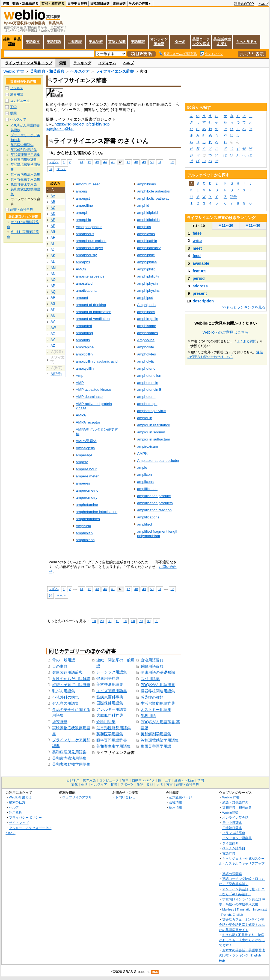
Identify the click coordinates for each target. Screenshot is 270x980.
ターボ (180, 42)
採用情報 (176, 807)
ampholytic (146, 361)
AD (53, 214)
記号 (233, 197)
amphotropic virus (152, 411)
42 (89, 162)
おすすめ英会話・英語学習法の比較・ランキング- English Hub (242, 955)
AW (53, 328)
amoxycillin (85, 368)
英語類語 (54, 42)
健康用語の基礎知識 (158, 672)
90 (157, 621)
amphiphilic (146, 269)
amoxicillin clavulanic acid (97, 361)
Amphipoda (146, 305)
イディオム (107, 63)
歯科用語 (148, 716)
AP (53, 286)
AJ (53, 250)
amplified (144, 524)
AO (53, 280)
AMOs (81, 269)
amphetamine (87, 505)
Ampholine (146, 340)
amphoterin (146, 397)
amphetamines (88, 519)
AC (53, 208)
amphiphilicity (148, 276)
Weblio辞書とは (20, 797)
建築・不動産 (184, 780)
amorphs (83, 262)
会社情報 (176, 802)
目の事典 (60, 666)
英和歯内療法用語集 (69, 758)
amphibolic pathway (153, 198)
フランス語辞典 (234, 833)
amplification (147, 489)
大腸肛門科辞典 (110, 715)
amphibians (85, 540)
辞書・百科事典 (22, 209)
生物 (140, 784)
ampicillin (145, 418)
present (200, 293)
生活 (84, 784)
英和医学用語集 (110, 734)
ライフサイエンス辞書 (115, 71)
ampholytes (146, 354)
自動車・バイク (143, 780)
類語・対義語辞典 (25, 4)
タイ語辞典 (230, 843)
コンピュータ (20, 101)
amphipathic (147, 241)
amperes (83, 483)
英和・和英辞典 (53, 4)
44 (105, 162)
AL (53, 262)
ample (142, 467)
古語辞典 (119, 4)
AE (53, 220)
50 (152, 162)
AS (53, 304)
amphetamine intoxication (97, 512)
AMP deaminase (89, 397)
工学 (13, 107)
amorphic (83, 220)
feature (199, 271)
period (199, 278)
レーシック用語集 (112, 672)
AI (52, 244)
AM (53, 268)
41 (81, 162)
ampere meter (87, 476)
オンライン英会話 (159, 42)
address (200, 286)
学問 (13, 113)
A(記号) (56, 374)
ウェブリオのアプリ (77, 797)
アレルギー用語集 (112, 709)
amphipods (146, 312)
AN (53, 274)
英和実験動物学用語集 (71, 764)
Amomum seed (88, 184)
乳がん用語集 (64, 691)
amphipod (145, 298)
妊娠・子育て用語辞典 (71, 685)
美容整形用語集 (110, 684)
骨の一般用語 (64, 660)
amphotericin (148, 383)
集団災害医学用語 (156, 746)
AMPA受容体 (86, 441)
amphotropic (147, 404)
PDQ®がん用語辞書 (158, 685)
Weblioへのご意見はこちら (226, 332)
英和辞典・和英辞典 (47, 71)
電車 (125, 780)
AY (53, 340)
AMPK (142, 453)
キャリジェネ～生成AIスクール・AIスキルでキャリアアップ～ (242, 864)
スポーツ (127, 784)
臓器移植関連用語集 (158, 691)
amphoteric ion (149, 376)
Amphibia (84, 526)
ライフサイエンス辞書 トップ (29, 63)
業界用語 (17, 94)
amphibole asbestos (153, 191)
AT (53, 310)
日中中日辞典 (77, 4)
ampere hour (86, 469)
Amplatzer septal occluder (158, 461)
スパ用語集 (150, 679)
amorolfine (84, 205)
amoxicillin (84, 354)
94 (51, 169)
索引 (63, 63)
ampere (82, 462)
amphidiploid (147, 213)
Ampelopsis (85, 448)
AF (53, 226)
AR (53, 297)
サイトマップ (19, 823)
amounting (84, 333)
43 (97, 162)
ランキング (82, 63)
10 (94, 621)
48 (136, 162)
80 (149, 621)
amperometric (87, 490)
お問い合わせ (125, 797)
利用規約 (16, 813)
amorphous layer (90, 248)
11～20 (226, 225)
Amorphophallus (89, 227)
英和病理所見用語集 (69, 752)
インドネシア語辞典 (237, 838)
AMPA (81, 415)
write (197, 241)
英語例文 (33, 42)
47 (128, 162)
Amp (80, 376)
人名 (160, 784)
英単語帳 (96, 42)
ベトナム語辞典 (234, 848)
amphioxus (146, 234)
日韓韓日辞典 (100, 4)
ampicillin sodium (151, 432)
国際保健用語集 (110, 703)
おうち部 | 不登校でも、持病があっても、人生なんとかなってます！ (242, 940)
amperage (84, 455)
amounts (83, 340)
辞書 (6, 4)
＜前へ (54, 162)
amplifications (148, 517)
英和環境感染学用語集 (160, 740)
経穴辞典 (60, 722)
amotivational (87, 291)
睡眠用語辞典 (152, 666)
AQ (53, 292)
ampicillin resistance (153, 425)
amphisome (147, 326)
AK (53, 256)
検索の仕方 (17, 802)
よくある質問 (247, 341)
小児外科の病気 (66, 697)
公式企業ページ (180, 797)
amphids (144, 227)
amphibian (84, 533)
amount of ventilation (93, 319)
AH (53, 238)
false (197, 233)
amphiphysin (147, 283)
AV (53, 322)
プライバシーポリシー (25, 817)
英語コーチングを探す (201, 42)
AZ (53, 346)
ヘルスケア (80, 71)
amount (82, 298)
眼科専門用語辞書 (112, 740)
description (203, 301)
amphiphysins (148, 291)
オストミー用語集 (156, 710)
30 (110, 621)
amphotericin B (149, 390)
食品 (150, 784)
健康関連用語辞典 (67, 672)
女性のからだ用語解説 (71, 679)
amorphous (85, 234)
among (81, 191)
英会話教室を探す (222, 42)
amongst (83, 198)
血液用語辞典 (152, 660)
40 (118, 621)
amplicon (144, 475)
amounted (84, 326)
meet (197, 248)
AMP (80, 383)
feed (197, 256)
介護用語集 (106, 722)
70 (141, 621)
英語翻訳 (138, 42)
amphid (143, 205)
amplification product (154, 496)
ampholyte (146, 347)
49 (144, 162)
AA (53, 196)
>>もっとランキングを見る (244, 307)
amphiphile (146, 255)
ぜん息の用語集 (66, 703)
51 (160, 162)
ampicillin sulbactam (153, 439)
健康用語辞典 (108, 678)
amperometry (87, 498)
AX (53, 334)
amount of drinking (91, 305)
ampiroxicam (147, 446)
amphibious (146, 184)
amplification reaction (154, 510)
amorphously (86, 255)
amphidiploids (148, 220)
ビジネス (17, 88)
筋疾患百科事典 (110, 697)
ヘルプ (263, 4)
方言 (170, 784)
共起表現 (75, 42)
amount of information (94, 312)
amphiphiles (147, 262)
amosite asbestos (90, 276)
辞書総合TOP (244, 4)
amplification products (155, 503)
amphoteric (146, 368)
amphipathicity (149, 248)
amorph (82, 213)
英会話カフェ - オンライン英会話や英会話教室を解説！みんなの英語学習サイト (242, 924)
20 (102, 621)
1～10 (198, 226)
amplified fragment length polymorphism (158, 534)
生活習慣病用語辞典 (158, 703)
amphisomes (147, 333)
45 (113, 162)
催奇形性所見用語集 (114, 728)
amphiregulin (148, 319)
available (201, 263)
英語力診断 (117, 42)
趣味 (114, 784)
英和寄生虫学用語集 (114, 746)
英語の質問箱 (232, 874)
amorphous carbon (91, 241)
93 (172, 162)
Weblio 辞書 (14, 71)
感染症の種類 (152, 697)
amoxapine (85, 347)
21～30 (253, 225)
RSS (155, 972)
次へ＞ (61, 169)
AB (53, 202)
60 (133, 621)
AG (53, 232)
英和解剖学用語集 (156, 734)
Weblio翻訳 (230, 813)
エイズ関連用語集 (112, 691)
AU (53, 316)
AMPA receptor (88, 422)
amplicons (145, 482)
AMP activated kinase (94, 390)
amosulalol (85, 283)
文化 (75, 784)
